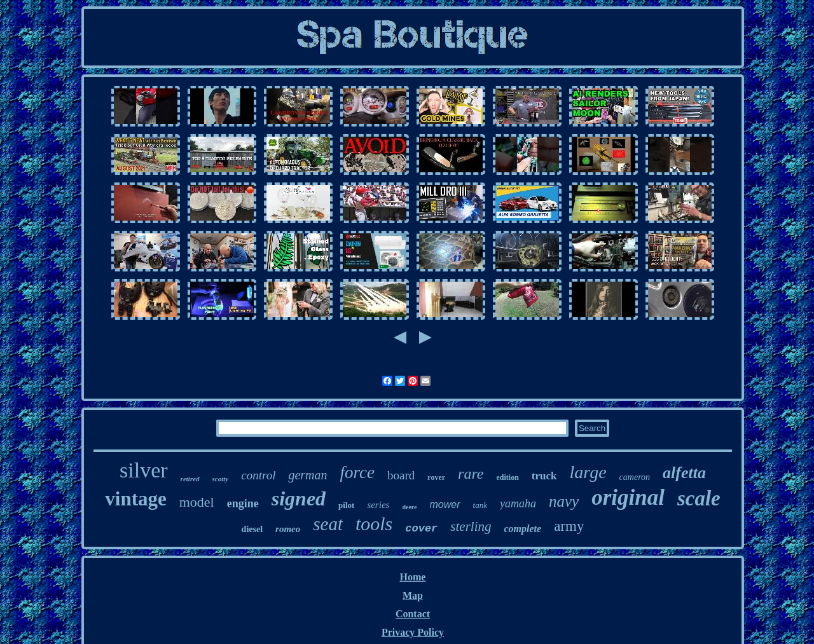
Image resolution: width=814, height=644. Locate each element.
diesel (252, 529)
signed (299, 498)
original (628, 497)
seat (328, 524)
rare (471, 474)
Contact (413, 614)
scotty (221, 479)
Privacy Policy (413, 632)
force (357, 472)
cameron (635, 477)
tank (480, 505)
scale (699, 498)
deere (409, 507)
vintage (135, 499)
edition (508, 477)
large (588, 472)
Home (413, 577)
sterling (471, 526)
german (307, 475)
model (197, 502)
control (258, 475)
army (569, 526)
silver (144, 470)
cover (421, 529)
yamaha (518, 504)
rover (436, 477)
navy (564, 501)
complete (522, 529)
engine (243, 504)
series (378, 505)
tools (374, 524)
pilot (346, 505)
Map (413, 595)
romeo (288, 529)
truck (544, 476)
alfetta (684, 473)
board (401, 475)
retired (190, 479)
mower (445, 504)
